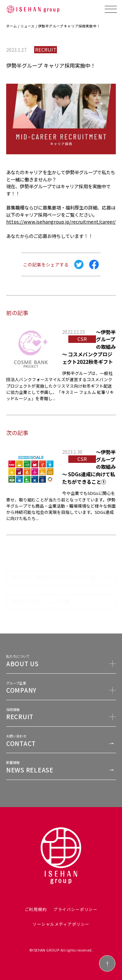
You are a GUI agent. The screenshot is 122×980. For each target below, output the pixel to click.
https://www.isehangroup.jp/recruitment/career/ (61, 221)
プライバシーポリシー (75, 909)
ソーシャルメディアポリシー (61, 924)
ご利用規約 (36, 909)
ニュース (28, 26)
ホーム (12, 26)
